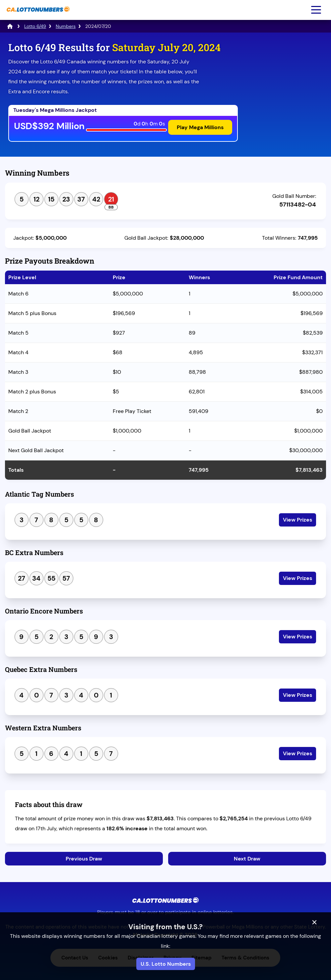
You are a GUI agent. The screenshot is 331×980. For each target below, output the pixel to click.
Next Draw (247, 859)
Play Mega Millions (200, 127)
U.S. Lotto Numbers (166, 964)
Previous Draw (84, 859)
